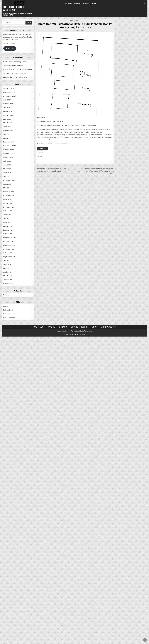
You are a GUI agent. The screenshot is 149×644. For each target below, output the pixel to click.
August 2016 (8, 215)
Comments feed (9, 314)
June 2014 (7, 264)
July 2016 (7, 218)
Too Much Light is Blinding (13, 66)
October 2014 (8, 253)
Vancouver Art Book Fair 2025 (15, 73)
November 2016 (9, 207)
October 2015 (8, 234)
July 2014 (7, 261)
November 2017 (9, 196)
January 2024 (8, 115)
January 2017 (8, 203)
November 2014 (9, 249)
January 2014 (8, 280)
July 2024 (7, 108)
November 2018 (9, 180)
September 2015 (9, 238)
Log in (6, 306)
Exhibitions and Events (108, 327)
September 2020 (10, 154)
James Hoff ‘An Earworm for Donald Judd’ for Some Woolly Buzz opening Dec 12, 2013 (75, 25)
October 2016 (8, 211)
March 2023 (8, 123)
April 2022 (7, 127)
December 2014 (9, 245)
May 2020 (7, 169)
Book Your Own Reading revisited (16, 62)
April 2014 (7, 272)
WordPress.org (9, 318)
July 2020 (7, 161)
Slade (68, 30)
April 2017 (7, 199)
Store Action (63, 327)
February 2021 (9, 142)
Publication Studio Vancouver (14, 8)
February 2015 (9, 241)
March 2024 (8, 111)
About (94, 3)
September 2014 (9, 257)
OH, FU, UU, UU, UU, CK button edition (18, 69)
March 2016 (8, 226)
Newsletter (52, 327)
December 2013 (9, 284)
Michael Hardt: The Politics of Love (16, 77)
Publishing (68, 3)
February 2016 (9, 230)
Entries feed (8, 310)
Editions (77, 3)
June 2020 (7, 165)
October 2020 (8, 150)
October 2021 (8, 131)
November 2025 (9, 96)
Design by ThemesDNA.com (75, 334)
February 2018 (9, 192)
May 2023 (7, 119)
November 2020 (9, 146)
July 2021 (7, 134)
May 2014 (7, 268)
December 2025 (9, 92)
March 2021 (8, 138)
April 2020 (7, 173)
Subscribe (86, 3)
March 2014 (8, 276)
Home (35, 327)
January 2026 (8, 88)
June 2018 (7, 184)
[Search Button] (144, 3)
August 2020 (8, 157)
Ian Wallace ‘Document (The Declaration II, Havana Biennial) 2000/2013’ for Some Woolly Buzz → (96, 171)
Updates (75, 21)
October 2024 (8, 104)
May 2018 (7, 188)
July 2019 (7, 176)
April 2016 (7, 222)
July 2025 (7, 100)
